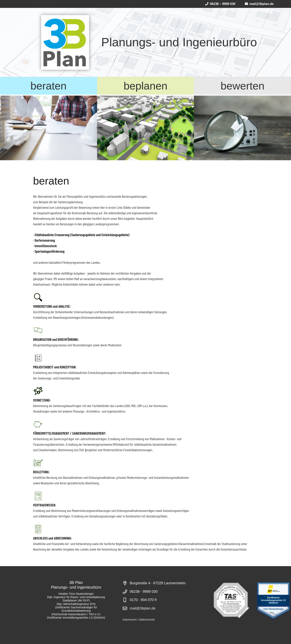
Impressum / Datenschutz (139, 620)
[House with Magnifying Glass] (242, 128)
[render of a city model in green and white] (146, 128)
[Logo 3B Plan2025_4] (65, 42)
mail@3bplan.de (143, 608)
